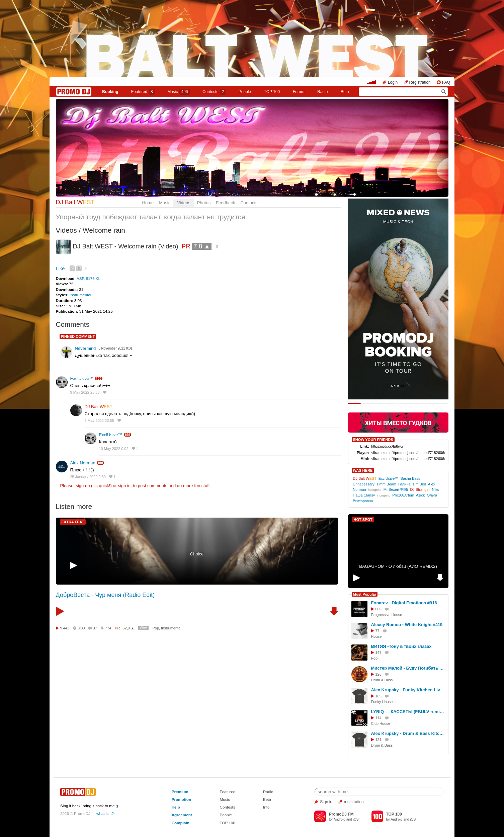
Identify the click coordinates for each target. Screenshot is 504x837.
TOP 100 (272, 92)
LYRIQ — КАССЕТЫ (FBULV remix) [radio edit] (409, 712)
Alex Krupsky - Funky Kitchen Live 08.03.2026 (409, 690)
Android (340, 819)
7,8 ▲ (202, 246)
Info (266, 807)
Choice (197, 554)
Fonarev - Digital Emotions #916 (404, 603)
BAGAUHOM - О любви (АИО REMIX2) (398, 566)
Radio (322, 92)
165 (379, 696)
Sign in (326, 802)
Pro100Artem (403, 495)
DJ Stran (420, 489)
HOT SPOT (363, 520)
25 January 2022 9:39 (88, 477)
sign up (83, 486)
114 (379, 718)
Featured (143, 92)
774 (108, 628)
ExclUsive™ (82, 378)
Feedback (225, 203)
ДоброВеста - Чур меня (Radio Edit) (105, 595)
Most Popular (365, 594)
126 (379, 674)
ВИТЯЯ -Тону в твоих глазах (401, 646)
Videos (184, 203)
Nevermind (86, 348)
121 (379, 740)
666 (379, 609)
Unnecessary (363, 484)
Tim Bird (419, 484)
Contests (227, 807)
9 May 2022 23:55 (99, 421)
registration (354, 802)
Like (60, 269)
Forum (299, 92)
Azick (420, 495)
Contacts (249, 203)
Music (178, 92)
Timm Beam (386, 484)
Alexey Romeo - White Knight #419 (407, 625)
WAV (144, 628)
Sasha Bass (410, 478)
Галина (404, 484)
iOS (356, 819)
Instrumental (80, 295)
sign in (124, 486)
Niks (435, 489)
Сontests (214, 92)
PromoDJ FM (341, 814)
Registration (420, 82)
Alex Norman (83, 463)
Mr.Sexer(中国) (396, 489)
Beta (345, 92)
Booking (110, 92)
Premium (180, 792)
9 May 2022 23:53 (85, 392)
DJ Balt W (75, 202)
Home (148, 203)
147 (379, 653)
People (245, 92)
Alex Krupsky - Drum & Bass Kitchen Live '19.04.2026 (409, 733)
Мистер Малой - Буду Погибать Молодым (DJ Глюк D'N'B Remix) (409, 668)
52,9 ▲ (128, 628)
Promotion (181, 799)
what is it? (105, 813)
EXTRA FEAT (73, 522)
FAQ (446, 82)
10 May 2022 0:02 (114, 449)
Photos (204, 203)
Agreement (182, 815)
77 (377, 631)
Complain (181, 823)
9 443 (65, 628)
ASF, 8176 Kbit (90, 278)
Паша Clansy (364, 495)
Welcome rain (104, 230)
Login (393, 82)
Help (176, 807)
